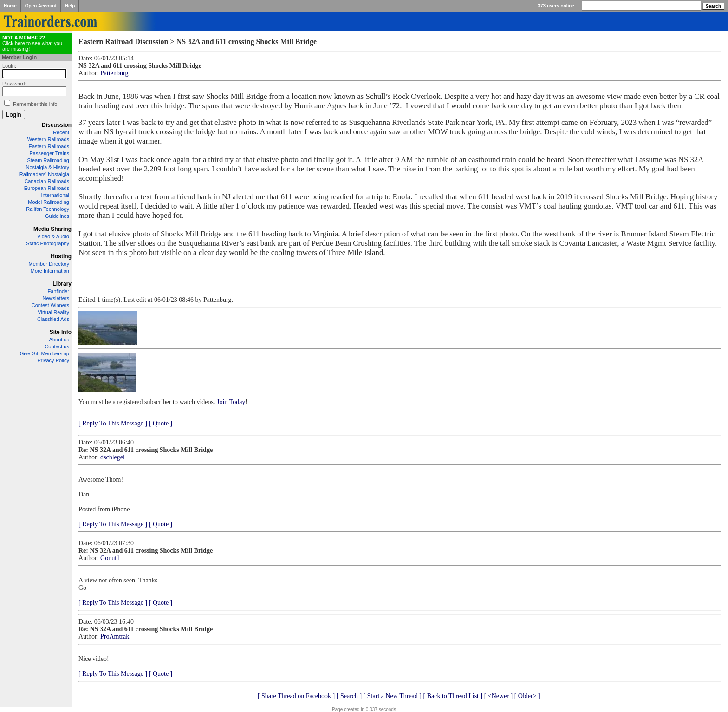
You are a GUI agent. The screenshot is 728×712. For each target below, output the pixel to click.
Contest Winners (50, 305)
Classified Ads (53, 319)
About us (59, 340)
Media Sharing (52, 229)
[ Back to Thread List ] (453, 696)
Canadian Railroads (47, 181)
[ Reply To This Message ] (113, 423)
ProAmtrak (115, 637)
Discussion (57, 125)
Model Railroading (49, 202)
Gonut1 (110, 558)
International (55, 195)
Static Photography (48, 243)
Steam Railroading (49, 160)
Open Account (41, 6)
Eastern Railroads (49, 146)
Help (70, 6)
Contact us (57, 346)
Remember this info (35, 104)
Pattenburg (114, 73)
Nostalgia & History (47, 167)
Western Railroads (48, 139)
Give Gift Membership (45, 353)
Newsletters (56, 298)
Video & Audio (53, 236)
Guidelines (57, 216)
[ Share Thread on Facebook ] (296, 696)
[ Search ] (349, 696)
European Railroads (47, 188)
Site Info (61, 332)
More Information (50, 271)
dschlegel (113, 457)
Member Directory (49, 264)
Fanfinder (58, 291)
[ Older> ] (527, 696)
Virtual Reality (53, 312)
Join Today (231, 402)
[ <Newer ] (499, 696)
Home (10, 6)
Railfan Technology (48, 209)
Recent (61, 132)
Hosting (61, 256)
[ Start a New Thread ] (393, 696)
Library (62, 284)
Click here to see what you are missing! (32, 43)
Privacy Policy (53, 360)
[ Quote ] (161, 423)
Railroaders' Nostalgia (44, 174)
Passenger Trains (49, 153)
